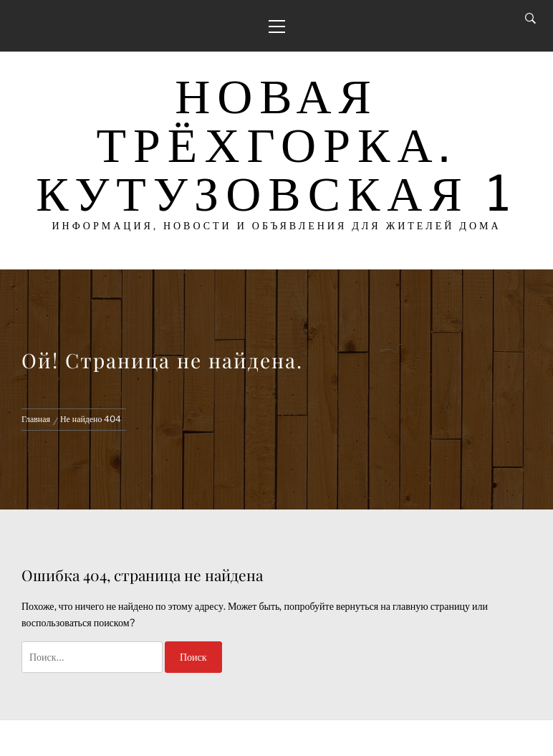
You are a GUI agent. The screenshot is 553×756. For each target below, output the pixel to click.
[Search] (530, 19)
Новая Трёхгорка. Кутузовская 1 (276, 144)
